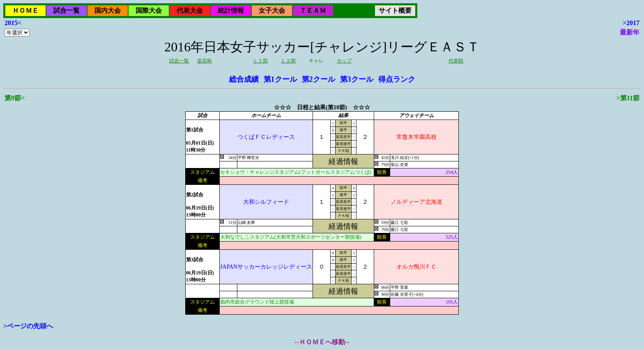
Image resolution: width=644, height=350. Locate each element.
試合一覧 (67, 10)
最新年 (630, 32)
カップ (344, 61)
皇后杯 (205, 61)
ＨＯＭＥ (25, 10)
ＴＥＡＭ (313, 10)
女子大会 (272, 10)
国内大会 (108, 10)
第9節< (15, 98)
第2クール (319, 79)
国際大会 (149, 10)
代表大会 (190, 10)
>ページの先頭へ (28, 326)
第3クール (357, 79)
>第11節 (628, 98)
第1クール (280, 79)
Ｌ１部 (260, 61)
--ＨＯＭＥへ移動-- (322, 342)
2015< (13, 23)
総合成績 (244, 79)
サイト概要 (395, 10)
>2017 (631, 23)
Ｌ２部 (288, 61)
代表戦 (456, 61)
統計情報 (231, 10)
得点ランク (397, 79)
